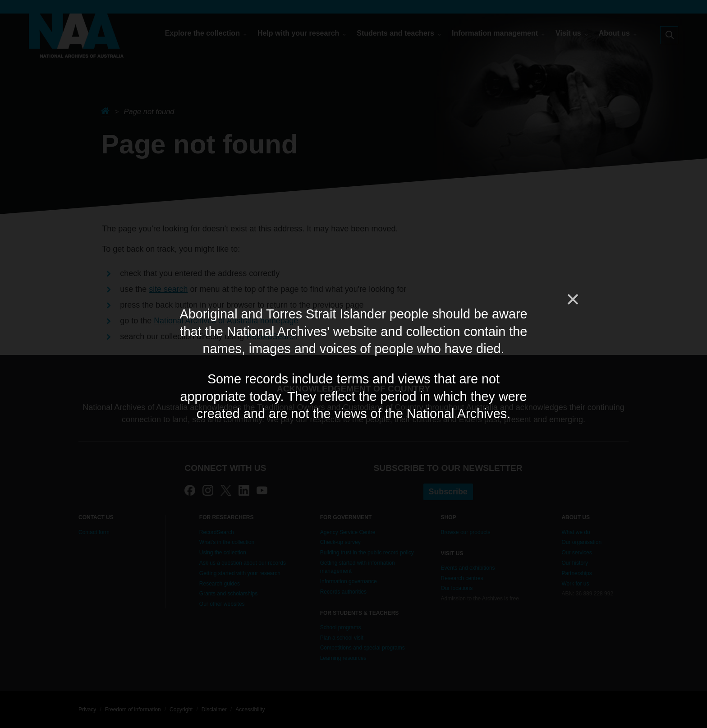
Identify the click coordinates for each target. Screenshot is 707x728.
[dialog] (353, 364)
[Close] (572, 299)
